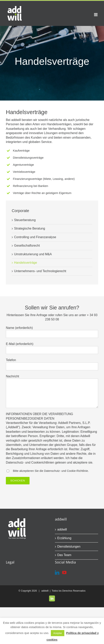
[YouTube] (64, 573)
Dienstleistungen (69, 547)
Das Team (64, 555)
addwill (62, 529)
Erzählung (64, 538)
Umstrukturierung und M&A (33, 254)
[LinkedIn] (57, 573)
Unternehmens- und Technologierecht (40, 271)
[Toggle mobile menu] (96, 15)
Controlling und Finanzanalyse (35, 237)
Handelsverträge (26, 263)
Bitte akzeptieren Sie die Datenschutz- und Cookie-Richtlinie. (51, 471)
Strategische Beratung (30, 228)
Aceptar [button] (58, 633)
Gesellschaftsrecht (27, 246)
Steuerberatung (25, 220)
